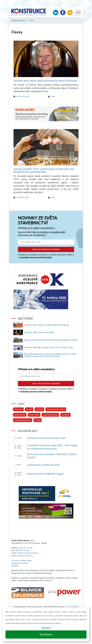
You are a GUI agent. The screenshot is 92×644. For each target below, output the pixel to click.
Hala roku (18, 409)
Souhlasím (46, 634)
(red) (53, 96)
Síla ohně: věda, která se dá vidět (39, 332)
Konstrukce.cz (18, 20)
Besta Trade (34, 415)
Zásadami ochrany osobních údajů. (36, 257)
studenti (39, 409)
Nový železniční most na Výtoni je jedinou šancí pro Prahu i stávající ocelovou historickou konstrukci (50, 355)
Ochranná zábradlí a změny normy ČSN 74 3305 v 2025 (49, 347)
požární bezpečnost (23, 420)
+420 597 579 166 (22, 550)
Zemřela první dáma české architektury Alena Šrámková (45, 81)
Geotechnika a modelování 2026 (43, 465)
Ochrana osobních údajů (21, 560)
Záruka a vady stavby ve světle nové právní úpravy (47, 325)
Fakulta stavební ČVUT (56, 409)
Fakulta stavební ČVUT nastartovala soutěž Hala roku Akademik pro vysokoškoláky (44, 170)
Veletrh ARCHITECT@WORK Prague (45, 474)
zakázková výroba (51, 415)
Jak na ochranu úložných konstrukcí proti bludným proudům (51, 340)
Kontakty (15, 566)
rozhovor (66, 415)
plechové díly (20, 415)
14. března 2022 (23, 96)
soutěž (29, 409)
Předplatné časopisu (20, 563)
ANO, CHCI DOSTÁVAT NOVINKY (46, 249)
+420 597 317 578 (25, 548)
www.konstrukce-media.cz (22, 556)
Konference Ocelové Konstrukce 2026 (46, 438)
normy (38, 420)
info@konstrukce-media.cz (28, 553)
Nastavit (46, 628)
